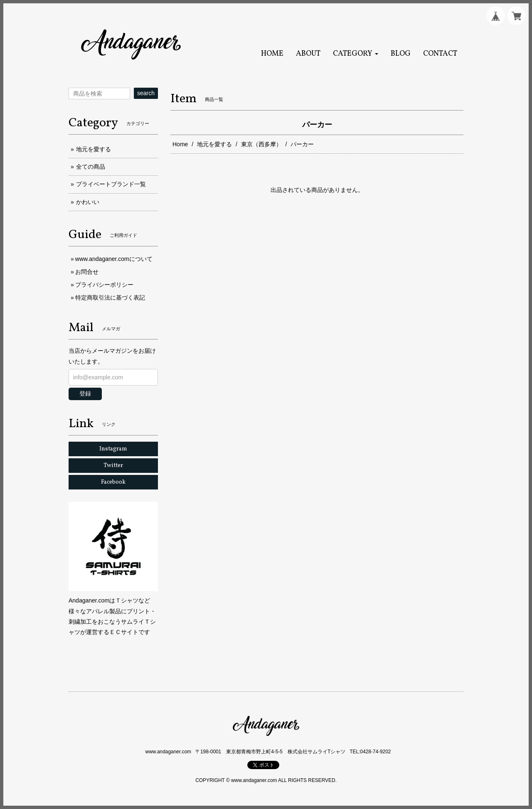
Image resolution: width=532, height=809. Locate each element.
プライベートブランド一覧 (111, 184)
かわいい (88, 202)
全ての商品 (91, 167)
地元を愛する (214, 144)
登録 (85, 393)
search (146, 93)
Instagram (113, 449)
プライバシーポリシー (104, 285)
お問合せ (87, 272)
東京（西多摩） (261, 144)
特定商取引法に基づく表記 (110, 298)
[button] (356, 54)
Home (180, 144)
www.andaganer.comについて (114, 259)
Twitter (113, 466)
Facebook (113, 482)
